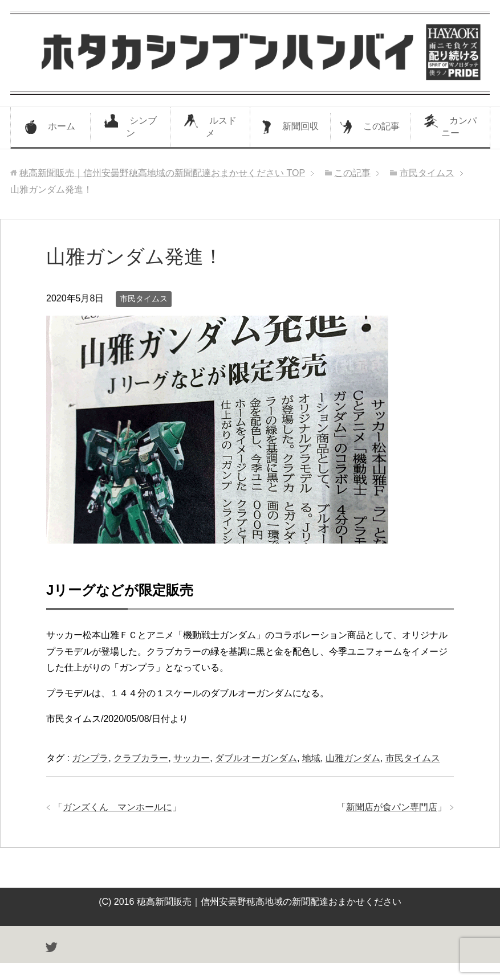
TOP (162, 173)
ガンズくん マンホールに (117, 807)
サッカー (192, 758)
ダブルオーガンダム (256, 758)
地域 (311, 758)
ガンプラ (90, 758)
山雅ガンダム (353, 758)
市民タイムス (144, 299)
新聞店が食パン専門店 (392, 807)
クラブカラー (141, 758)
